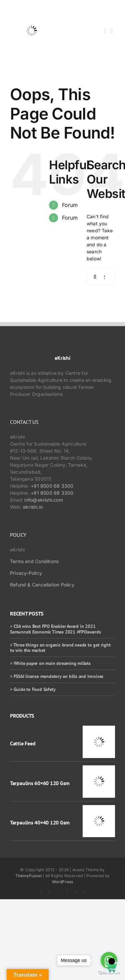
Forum (70, 205)
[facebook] (41, 892)
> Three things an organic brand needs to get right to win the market (60, 648)
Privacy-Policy (26, 573)
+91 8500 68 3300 (52, 486)
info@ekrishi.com (43, 500)
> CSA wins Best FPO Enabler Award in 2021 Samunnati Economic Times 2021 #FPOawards (55, 629)
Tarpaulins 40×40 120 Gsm (40, 822)
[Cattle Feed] (99, 729)
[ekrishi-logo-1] (32, 11)
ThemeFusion (28, 876)
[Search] (95, 277)
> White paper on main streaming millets (50, 663)
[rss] (76, 892)
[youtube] (67, 892)
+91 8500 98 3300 (52, 493)
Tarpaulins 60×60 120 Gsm (40, 783)
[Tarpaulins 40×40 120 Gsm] (99, 809)
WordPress (63, 882)
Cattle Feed (23, 743)
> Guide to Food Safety (33, 689)
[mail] (84, 892)
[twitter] (49, 892)
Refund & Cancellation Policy (42, 585)
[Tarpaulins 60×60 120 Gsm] (99, 769)
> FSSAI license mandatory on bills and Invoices (57, 676)
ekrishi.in (33, 507)
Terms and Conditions (34, 561)
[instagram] (58, 892)
